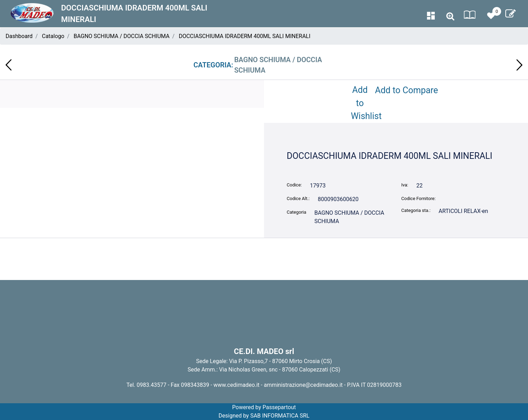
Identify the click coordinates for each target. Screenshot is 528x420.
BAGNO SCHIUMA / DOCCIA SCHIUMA (122, 36)
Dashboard (19, 36)
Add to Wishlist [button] (361, 103)
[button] (450, 17)
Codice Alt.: (298, 198)
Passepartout (279, 407)
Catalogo (53, 36)
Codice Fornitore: (418, 198)
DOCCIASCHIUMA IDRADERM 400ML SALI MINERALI (245, 36)
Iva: (405, 185)
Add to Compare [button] (407, 90)
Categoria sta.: (416, 210)
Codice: (294, 185)
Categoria (296, 212)
